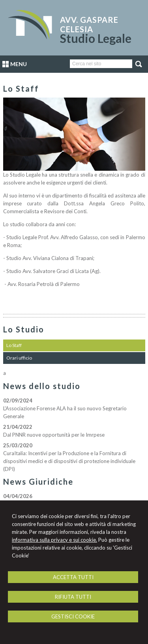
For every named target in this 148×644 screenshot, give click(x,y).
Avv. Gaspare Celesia (89, 24)
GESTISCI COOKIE (73, 616)
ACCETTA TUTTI (73, 577)
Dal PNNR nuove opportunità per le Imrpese (54, 435)
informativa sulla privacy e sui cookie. (54, 540)
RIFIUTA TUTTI (73, 597)
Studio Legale (96, 38)
